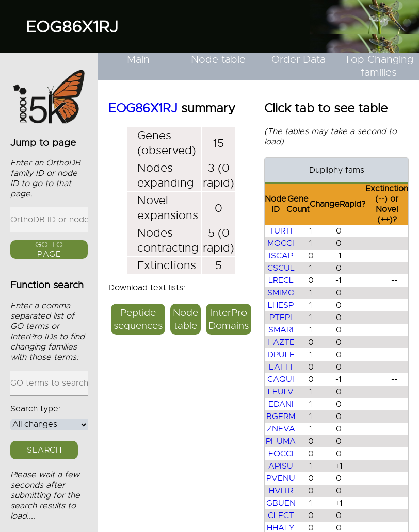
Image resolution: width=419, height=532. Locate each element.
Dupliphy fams (337, 170)
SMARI (281, 330)
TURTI (281, 231)
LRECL (281, 280)
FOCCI (281, 454)
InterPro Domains (229, 319)
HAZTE (281, 342)
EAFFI (281, 367)
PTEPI (281, 318)
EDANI (281, 404)
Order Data (299, 60)
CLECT (281, 516)
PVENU (281, 478)
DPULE (281, 355)
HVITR (281, 491)
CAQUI (281, 379)
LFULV (281, 392)
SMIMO (281, 293)
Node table (218, 60)
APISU (281, 466)
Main (138, 60)
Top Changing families (379, 66)
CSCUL (281, 268)
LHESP (281, 305)
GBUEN (281, 503)
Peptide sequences (138, 319)
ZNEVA (281, 429)
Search (44, 450)
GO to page (49, 250)
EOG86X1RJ (72, 27)
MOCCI (281, 243)
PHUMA (281, 441)
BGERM (281, 417)
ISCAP (281, 256)
